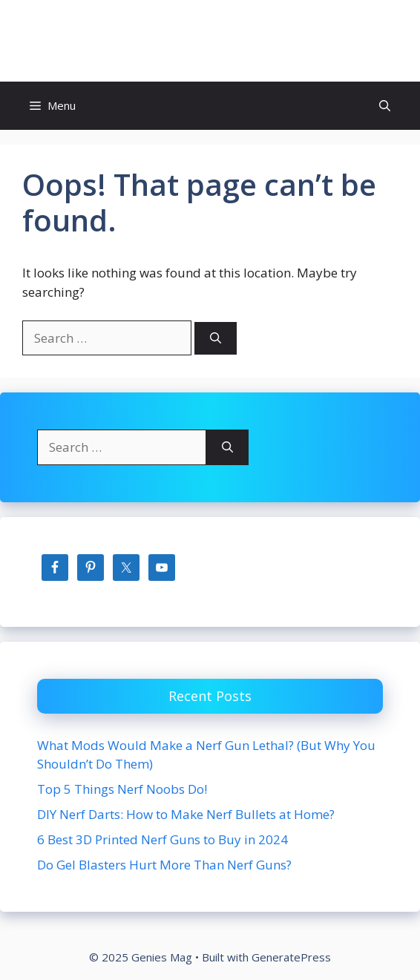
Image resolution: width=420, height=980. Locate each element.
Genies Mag (210, 41)
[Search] (216, 339)
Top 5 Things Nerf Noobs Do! (122, 789)
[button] (385, 106)
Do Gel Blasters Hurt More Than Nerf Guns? (164, 865)
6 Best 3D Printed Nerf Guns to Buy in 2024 (163, 839)
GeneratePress (291, 957)
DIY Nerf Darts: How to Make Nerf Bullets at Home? (186, 814)
